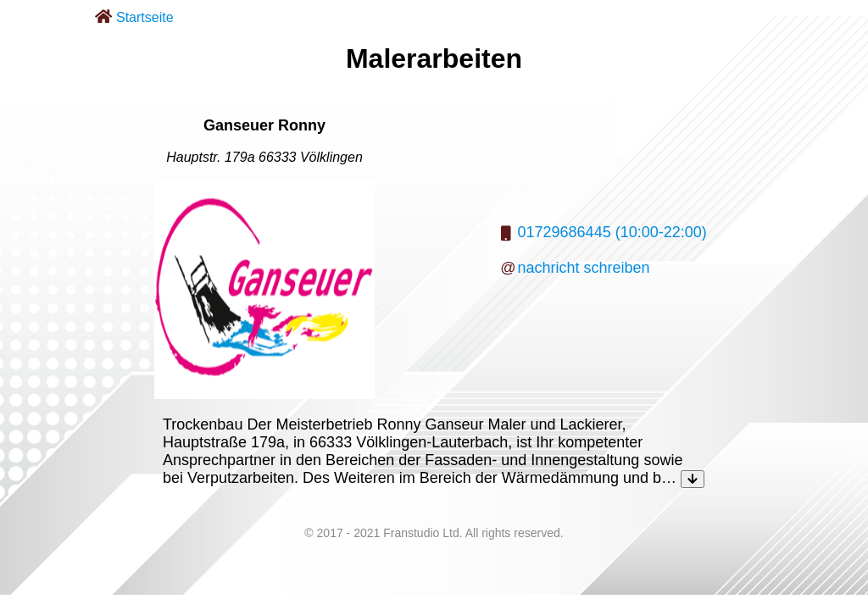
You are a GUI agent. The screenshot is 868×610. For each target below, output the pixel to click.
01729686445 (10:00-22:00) (612, 232)
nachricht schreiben (584, 268)
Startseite (145, 17)
